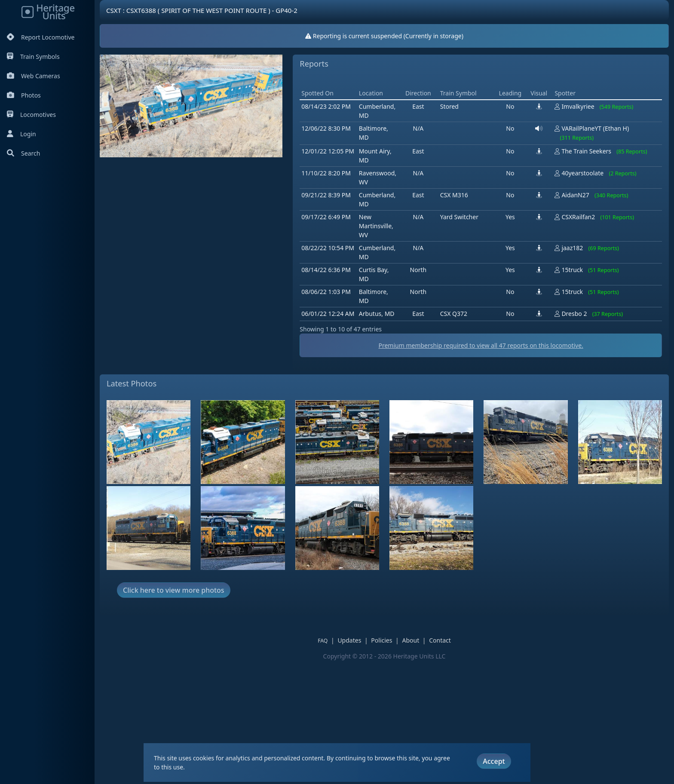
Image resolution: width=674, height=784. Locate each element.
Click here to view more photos (174, 713)
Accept (494, 761)
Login (21, 134)
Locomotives (31, 115)
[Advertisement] (456, 140)
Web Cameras (34, 76)
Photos (24, 95)
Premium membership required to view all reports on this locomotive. (481, 468)
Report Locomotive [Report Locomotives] (41, 37)
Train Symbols (33, 57)
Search (23, 153)
